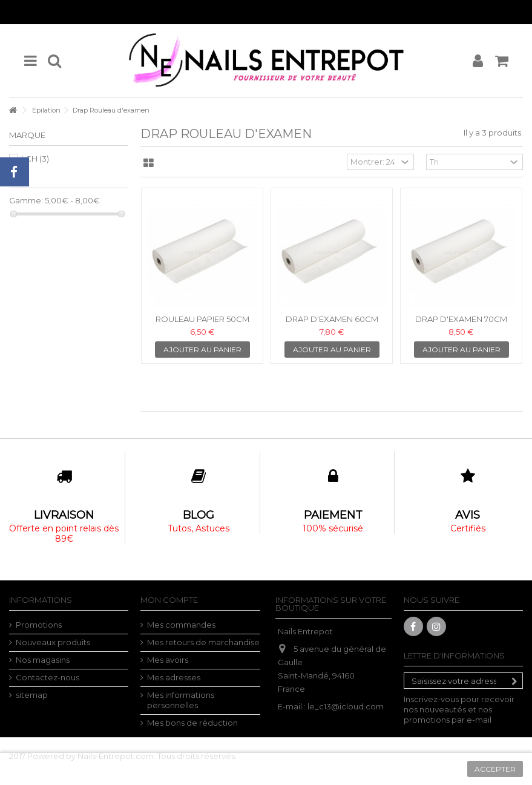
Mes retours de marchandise (203, 642)
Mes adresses (174, 677)
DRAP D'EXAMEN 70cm (461, 319)
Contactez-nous (48, 677)
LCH (35, 159)
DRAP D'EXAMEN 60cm (332, 319)
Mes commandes (181, 625)
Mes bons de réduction (192, 723)
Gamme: (26, 200)
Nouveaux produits (53, 642)
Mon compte (169, 600)
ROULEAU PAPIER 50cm (202, 319)
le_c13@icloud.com (346, 706)
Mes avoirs (168, 660)
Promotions (39, 625)
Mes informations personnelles (181, 700)
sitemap (32, 695)
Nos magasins (43, 660)
